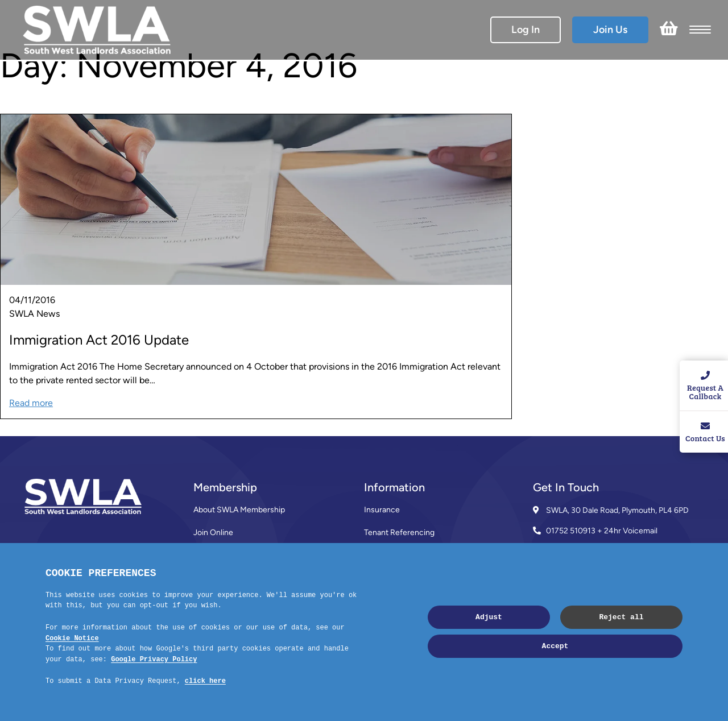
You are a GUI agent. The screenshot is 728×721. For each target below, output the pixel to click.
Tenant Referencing (399, 533)
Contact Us (214, 601)
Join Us (610, 30)
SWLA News (34, 314)
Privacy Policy (388, 623)
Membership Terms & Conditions (251, 578)
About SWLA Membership (239, 510)
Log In (526, 30)
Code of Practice (394, 601)
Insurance (382, 510)
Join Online (213, 533)
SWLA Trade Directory (403, 555)
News (375, 578)
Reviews (208, 555)
